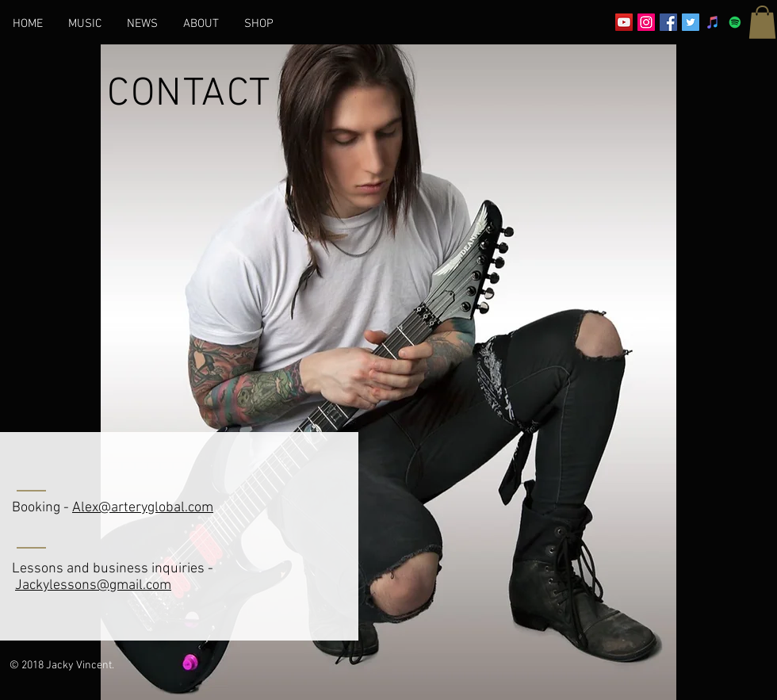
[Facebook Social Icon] (668, 22)
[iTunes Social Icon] (713, 22)
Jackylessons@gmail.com (93, 585)
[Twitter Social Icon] (691, 22)
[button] (762, 22)
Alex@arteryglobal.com (143, 508)
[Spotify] (735, 22)
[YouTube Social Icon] (624, 22)
